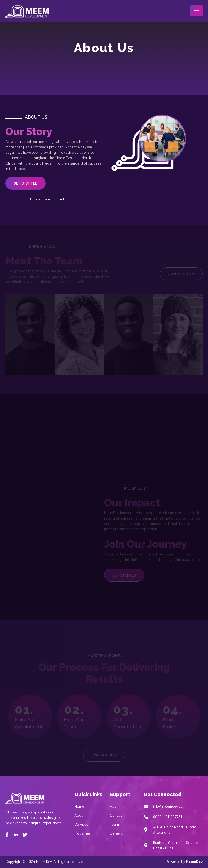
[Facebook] (7, 835)
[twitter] (25, 835)
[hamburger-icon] (196, 11)
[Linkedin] (16, 835)
